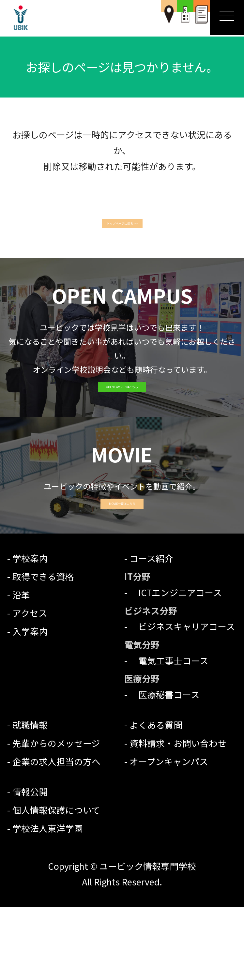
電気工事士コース (169, 733)
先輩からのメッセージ (56, 816)
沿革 (21, 668)
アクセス (30, 686)
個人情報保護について (56, 883)
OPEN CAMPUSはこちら (122, 419)
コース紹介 (151, 631)
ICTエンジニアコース (176, 665)
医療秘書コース (165, 768)
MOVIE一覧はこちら (122, 567)
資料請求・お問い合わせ (178, 816)
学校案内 (30, 631)
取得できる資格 (43, 649)
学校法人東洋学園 (48, 901)
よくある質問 (156, 798)
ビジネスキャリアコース (182, 699)
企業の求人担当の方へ (56, 834)
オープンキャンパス (169, 834)
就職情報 (30, 798)
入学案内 (30, 704)
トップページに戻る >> (122, 226)
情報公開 (30, 865)
